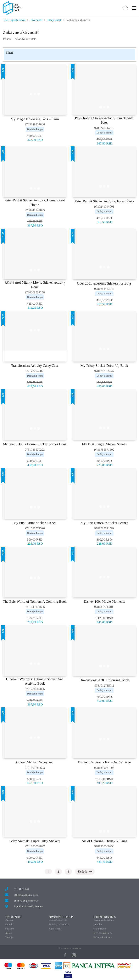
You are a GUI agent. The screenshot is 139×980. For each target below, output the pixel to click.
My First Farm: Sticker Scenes (35, 523)
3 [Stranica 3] (68, 871)
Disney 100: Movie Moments (104, 602)
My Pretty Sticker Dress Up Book (104, 366)
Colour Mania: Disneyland (35, 762)
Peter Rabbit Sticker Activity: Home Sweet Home (35, 202)
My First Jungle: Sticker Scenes (104, 444)
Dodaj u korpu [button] (35, 129)
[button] (134, 8)
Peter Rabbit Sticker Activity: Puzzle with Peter (104, 120)
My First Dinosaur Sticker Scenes (104, 523)
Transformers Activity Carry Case (35, 366)
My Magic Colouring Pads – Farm (35, 119)
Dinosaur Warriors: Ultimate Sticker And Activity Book (35, 681)
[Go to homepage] (13, 8)
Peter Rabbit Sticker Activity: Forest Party (104, 201)
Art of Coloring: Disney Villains (104, 841)
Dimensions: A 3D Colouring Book (104, 680)
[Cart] (125, 8)
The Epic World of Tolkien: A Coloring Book (35, 602)
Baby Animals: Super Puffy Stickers (35, 841)
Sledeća (85, 872)
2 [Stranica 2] (58, 871)
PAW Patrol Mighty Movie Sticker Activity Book (35, 285)
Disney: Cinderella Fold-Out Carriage (104, 762)
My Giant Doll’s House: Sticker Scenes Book (35, 444)
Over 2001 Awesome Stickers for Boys (104, 283)
